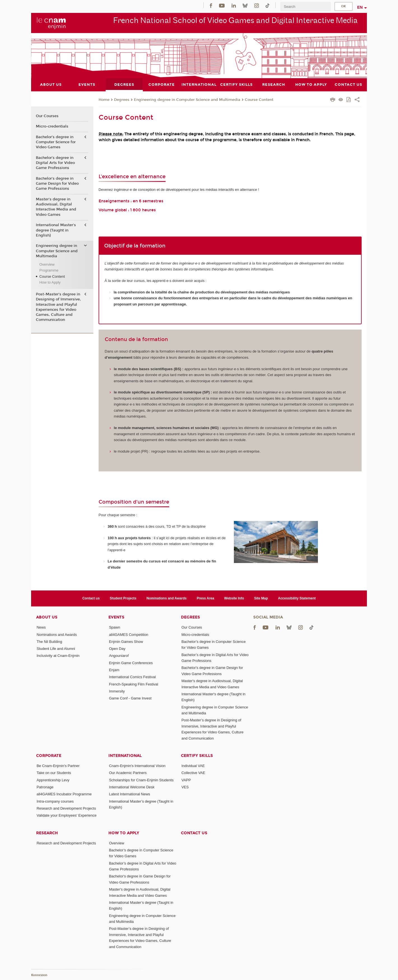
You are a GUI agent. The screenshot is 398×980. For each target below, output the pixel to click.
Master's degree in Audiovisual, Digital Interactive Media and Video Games (56, 207)
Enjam (114, 670)
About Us (47, 617)
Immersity (117, 691)
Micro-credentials (52, 126)
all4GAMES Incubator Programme (64, 794)
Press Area (205, 598)
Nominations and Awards (167, 598)
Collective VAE (193, 773)
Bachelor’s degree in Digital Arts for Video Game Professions (55, 163)
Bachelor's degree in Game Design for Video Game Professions (57, 184)
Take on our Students (54, 773)
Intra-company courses (55, 801)
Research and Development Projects (66, 808)
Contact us (91, 598)
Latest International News (130, 794)
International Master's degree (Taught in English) (56, 230)
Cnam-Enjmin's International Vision (137, 766)
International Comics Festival (132, 677)
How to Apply (50, 282)
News (41, 627)
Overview (47, 264)
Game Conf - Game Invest (130, 698)
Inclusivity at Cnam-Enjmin (58, 656)
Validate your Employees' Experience (67, 815)
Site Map (261, 598)
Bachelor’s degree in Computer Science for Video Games (56, 142)
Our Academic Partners (128, 773)
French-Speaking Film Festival (134, 684)
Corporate (49, 756)
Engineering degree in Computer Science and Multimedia (187, 100)
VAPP (186, 780)
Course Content (259, 100)
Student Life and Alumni (56, 649)
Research (47, 833)
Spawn (115, 627)
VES (185, 787)
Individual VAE (193, 766)
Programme (49, 270)
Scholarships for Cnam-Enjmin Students (141, 780)
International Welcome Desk (132, 787)
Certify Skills (197, 756)
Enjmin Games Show (126, 642)
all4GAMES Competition (129, 635)
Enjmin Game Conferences (131, 663)
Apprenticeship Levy (53, 780)
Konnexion (39, 975)
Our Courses (47, 116)
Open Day (117, 649)
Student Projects (123, 598)
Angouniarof (119, 656)
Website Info (234, 598)
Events (116, 617)
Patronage (45, 787)
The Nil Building (49, 642)
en (360, 7)
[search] (306, 7)
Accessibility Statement (297, 598)
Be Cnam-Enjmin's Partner (58, 766)
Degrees (122, 100)
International (125, 756)
